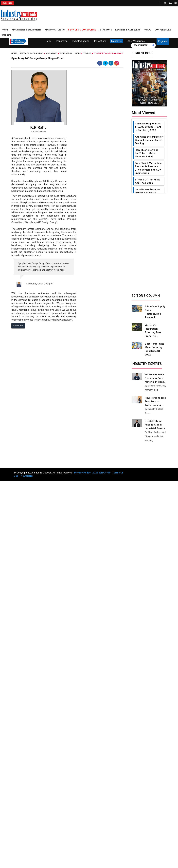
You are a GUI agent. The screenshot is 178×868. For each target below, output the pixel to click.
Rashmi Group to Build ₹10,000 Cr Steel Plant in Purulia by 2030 (148, 127)
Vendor (87, 53)
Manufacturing (55, 30)
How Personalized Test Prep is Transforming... (155, 398)
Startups (106, 30)
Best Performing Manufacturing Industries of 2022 (156, 347)
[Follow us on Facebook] (160, 3)
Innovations (100, 41)
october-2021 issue (70, 53)
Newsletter (27, 472)
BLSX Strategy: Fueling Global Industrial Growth (155, 421)
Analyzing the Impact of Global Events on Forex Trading (149, 140)
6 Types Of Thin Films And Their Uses (147, 181)
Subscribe (7, 3)
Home (5, 30)
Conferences (163, 30)
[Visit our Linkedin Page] (170, 3)
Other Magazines (136, 41)
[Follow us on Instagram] (176, 3)
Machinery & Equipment (27, 30)
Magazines (52, 53)
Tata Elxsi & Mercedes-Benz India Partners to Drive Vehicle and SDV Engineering (148, 168)
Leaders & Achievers (128, 30)
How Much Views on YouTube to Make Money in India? (147, 153)
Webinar (7, 35)
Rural (148, 30)
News (49, 41)
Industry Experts (81, 41)
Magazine (116, 41)
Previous (18, 325)
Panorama (62, 41)
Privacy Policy (82, 469)
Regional (163, 41)
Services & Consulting (82, 30)
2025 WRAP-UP (101, 469)
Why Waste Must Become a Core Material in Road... (155, 375)
